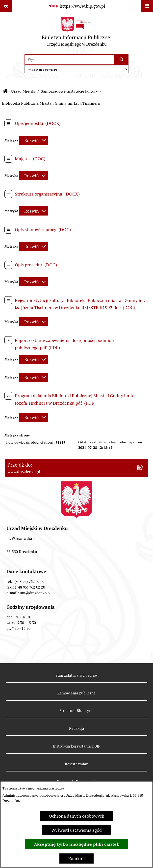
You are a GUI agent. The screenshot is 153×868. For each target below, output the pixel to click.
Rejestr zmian (77, 764)
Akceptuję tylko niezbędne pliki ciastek (77, 844)
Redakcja (77, 728)
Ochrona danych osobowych (77, 816)
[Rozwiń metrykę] (34, 140)
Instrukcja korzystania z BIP (77, 746)
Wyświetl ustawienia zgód (76, 830)
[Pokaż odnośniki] (6, 6)
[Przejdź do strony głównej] (77, 33)
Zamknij (76, 858)
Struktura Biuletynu (76, 711)
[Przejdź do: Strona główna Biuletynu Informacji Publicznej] (5, 91)
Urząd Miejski (23, 91)
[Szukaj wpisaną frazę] (122, 60)
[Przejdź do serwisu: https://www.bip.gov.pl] (76, 6)
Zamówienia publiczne (76, 693)
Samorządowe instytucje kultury (69, 91)
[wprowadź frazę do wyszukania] (70, 60)
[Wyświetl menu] (147, 6)
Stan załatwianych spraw (76, 675)
